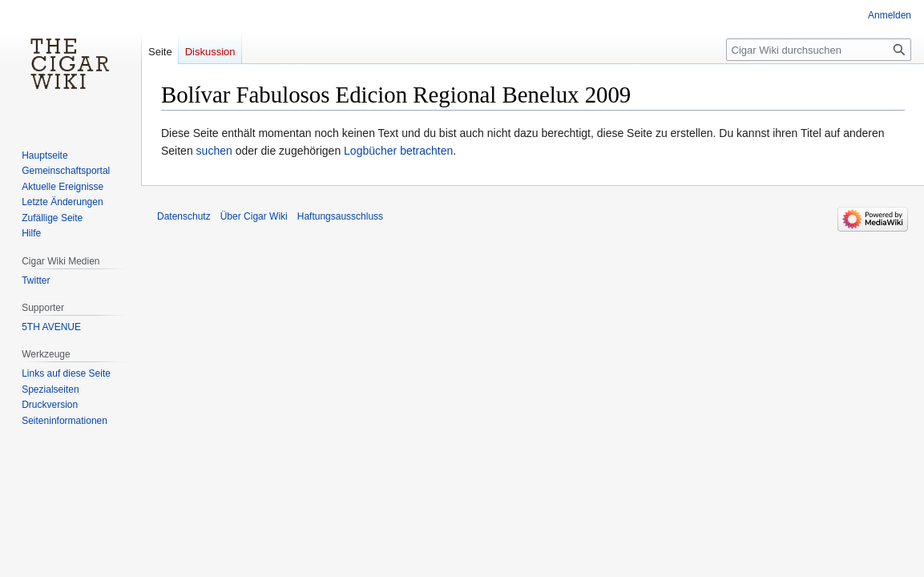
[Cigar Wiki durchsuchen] (819, 50)
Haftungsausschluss (340, 216)
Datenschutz (184, 216)
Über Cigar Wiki (254, 216)
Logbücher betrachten (398, 151)
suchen (214, 151)
